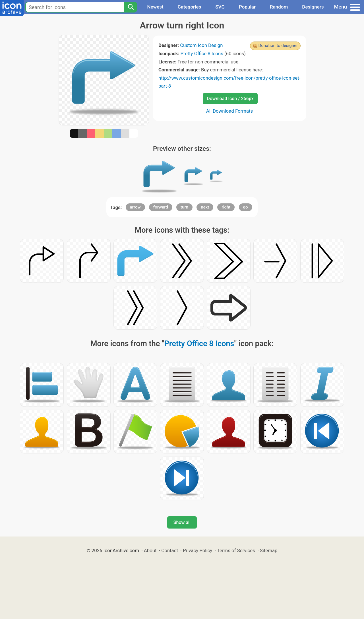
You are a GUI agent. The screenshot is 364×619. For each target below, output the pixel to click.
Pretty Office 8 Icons (202, 53)
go (246, 207)
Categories (190, 7)
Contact (170, 550)
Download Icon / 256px (230, 99)
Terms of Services (236, 550)
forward (161, 207)
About (150, 550)
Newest (155, 7)
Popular (247, 7)
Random (279, 7)
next (205, 207)
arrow (135, 207)
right (226, 207)
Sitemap (269, 550)
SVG (220, 7)
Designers (313, 7)
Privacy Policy (197, 550)
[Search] (131, 7)
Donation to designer (278, 46)
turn (184, 207)
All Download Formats (230, 111)
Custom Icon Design (201, 45)
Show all (182, 522)
